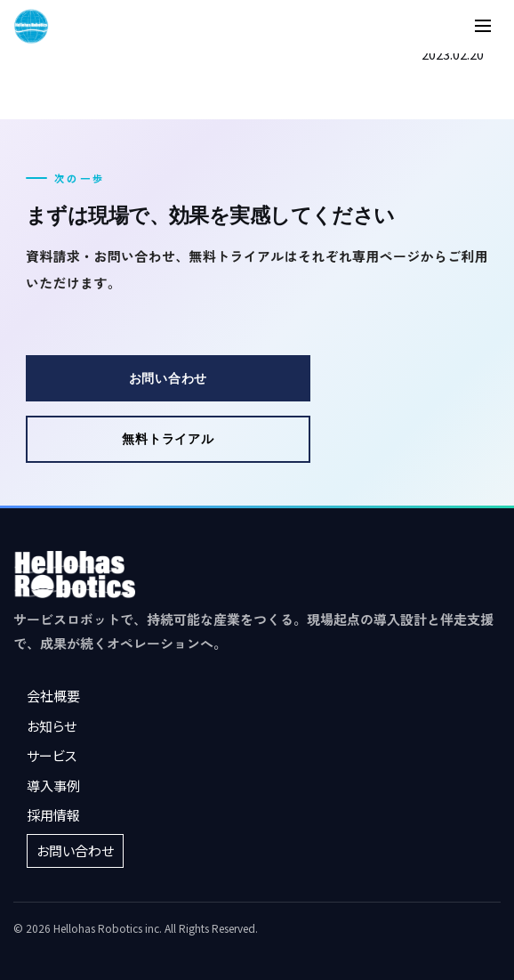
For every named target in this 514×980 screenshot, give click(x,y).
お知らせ (52, 726)
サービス (52, 755)
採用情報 (53, 815)
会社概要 (53, 696)
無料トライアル (168, 438)
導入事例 (53, 786)
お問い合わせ (168, 378)
